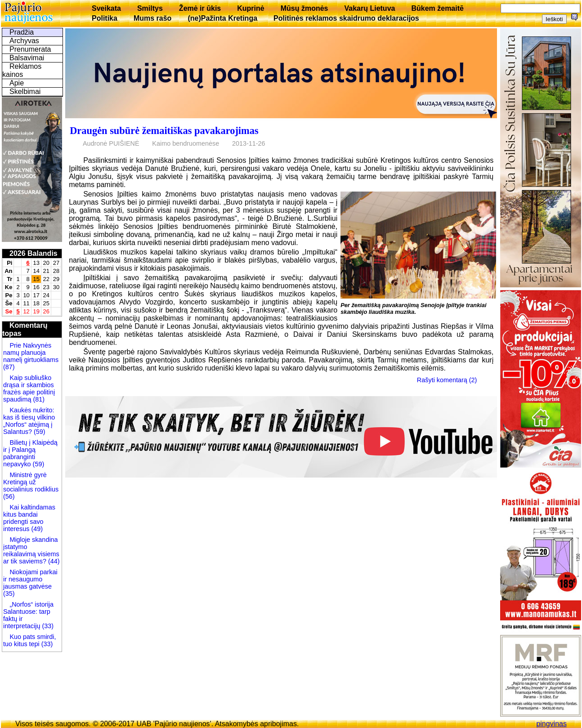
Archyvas (24, 41)
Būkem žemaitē (437, 8)
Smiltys (150, 8)
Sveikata (106, 8)
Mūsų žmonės (304, 8)
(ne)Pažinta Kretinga (222, 18)
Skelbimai (25, 92)
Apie (17, 83)
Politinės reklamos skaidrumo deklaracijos (346, 18)
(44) (53, 561)
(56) (9, 496)
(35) (9, 594)
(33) (48, 626)
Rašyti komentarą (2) (447, 380)
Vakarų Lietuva (369, 8)
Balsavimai (27, 58)
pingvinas (551, 724)
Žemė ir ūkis (200, 8)
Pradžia (22, 32)
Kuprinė (251, 8)
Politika (105, 18)
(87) (9, 367)
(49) (36, 529)
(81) (38, 399)
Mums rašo (152, 18)
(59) (39, 432)
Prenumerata (30, 49)
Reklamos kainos (22, 70)
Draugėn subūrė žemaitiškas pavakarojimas (164, 131)
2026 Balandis (34, 253)
